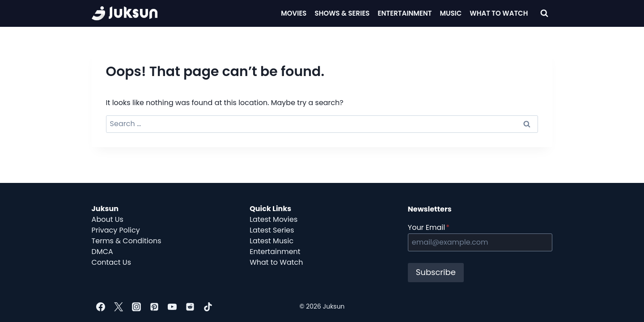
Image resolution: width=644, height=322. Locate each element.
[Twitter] (119, 307)
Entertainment (405, 13)
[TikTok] (208, 307)
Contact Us (111, 262)
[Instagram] (136, 307)
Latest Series (272, 230)
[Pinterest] (154, 307)
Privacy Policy (116, 230)
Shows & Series (342, 13)
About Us (108, 219)
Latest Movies (273, 219)
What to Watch (276, 262)
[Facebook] (101, 307)
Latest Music (271, 241)
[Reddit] (190, 307)
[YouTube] (172, 307)
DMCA (102, 252)
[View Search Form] (544, 13)
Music (451, 13)
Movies (294, 13)
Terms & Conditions (127, 241)
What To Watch (499, 13)
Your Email (429, 227)
